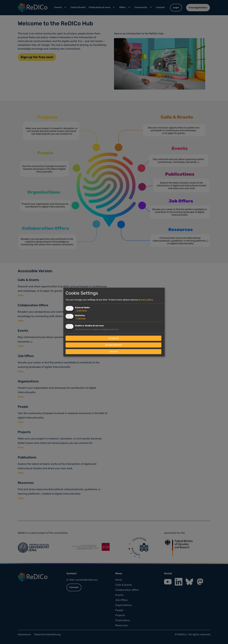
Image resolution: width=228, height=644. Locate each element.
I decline (113, 352)
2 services (81, 311)
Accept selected (114, 345)
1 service (80, 319)
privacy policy (146, 300)
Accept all (113, 338)
